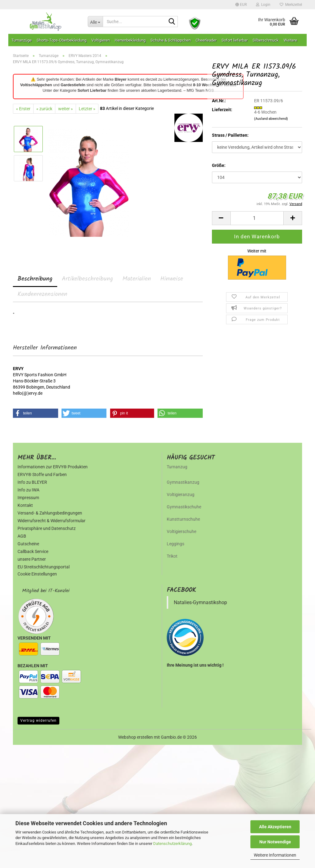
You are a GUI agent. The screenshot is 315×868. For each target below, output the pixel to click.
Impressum (28, 498)
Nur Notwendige (275, 842)
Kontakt (25, 505)
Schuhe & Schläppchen (171, 40)
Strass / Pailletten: (230, 135)
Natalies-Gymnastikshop (200, 602)
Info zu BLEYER (32, 482)
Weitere (290, 40)
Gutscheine (28, 544)
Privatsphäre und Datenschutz (47, 528)
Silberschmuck (266, 40)
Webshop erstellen (136, 737)
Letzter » (87, 109)
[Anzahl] (257, 218)
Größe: (219, 165)
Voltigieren (101, 40)
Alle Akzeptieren (275, 827)
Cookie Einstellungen (37, 574)
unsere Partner (32, 559)
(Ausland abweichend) (271, 119)
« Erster (23, 109)
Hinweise (172, 279)
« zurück (44, 109)
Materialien (137, 279)
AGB (22, 536)
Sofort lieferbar (235, 40)
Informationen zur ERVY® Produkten (53, 467)
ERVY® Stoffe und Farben (42, 474)
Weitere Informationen (275, 855)
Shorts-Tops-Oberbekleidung (62, 40)
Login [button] (263, 5)
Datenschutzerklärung (172, 844)
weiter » (66, 109)
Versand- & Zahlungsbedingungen (50, 513)
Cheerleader (206, 40)
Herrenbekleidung (130, 40)
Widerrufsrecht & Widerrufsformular (52, 521)
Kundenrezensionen (42, 294)
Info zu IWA (28, 490)
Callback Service (33, 551)
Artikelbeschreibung (88, 279)
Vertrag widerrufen (38, 721)
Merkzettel (291, 5)
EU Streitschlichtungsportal (44, 567)
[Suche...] (95, 22)
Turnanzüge (22, 40)
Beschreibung (35, 279)
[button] (241, 5)
